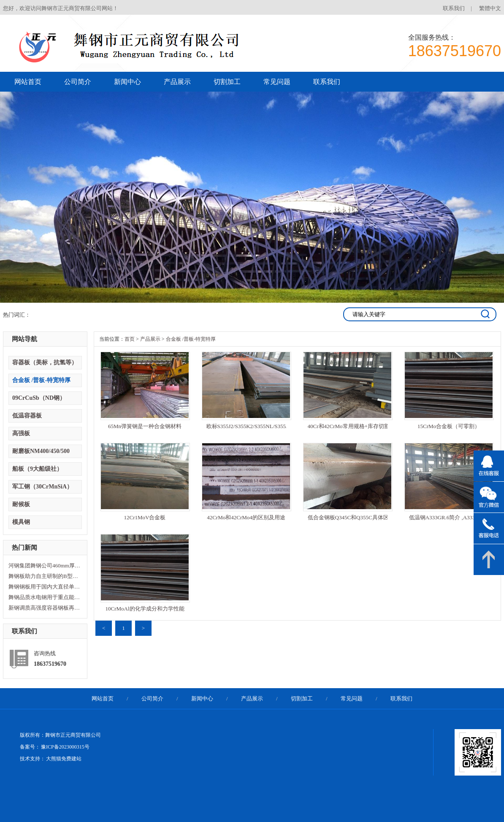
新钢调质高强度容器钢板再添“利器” (44, 608)
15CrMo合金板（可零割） (449, 426)
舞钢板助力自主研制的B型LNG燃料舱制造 (44, 576)
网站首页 (28, 82)
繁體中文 (490, 8)
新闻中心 (127, 82)
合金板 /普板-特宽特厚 (41, 380)
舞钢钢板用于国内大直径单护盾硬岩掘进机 (44, 587)
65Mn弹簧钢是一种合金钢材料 (145, 426)
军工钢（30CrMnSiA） (42, 487)
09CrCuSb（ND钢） (39, 398)
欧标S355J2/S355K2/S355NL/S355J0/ (246, 426)
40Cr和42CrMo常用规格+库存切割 (348, 426)
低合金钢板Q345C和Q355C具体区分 (348, 517)
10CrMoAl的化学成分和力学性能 (145, 609)
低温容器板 (27, 416)
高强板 (21, 433)
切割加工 (227, 82)
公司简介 (78, 82)
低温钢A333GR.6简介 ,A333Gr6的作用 (449, 517)
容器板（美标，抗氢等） (45, 362)
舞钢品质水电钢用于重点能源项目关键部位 (44, 597)
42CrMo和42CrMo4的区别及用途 (246, 517)
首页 (130, 339)
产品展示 (177, 82)
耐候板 (21, 504)
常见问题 (277, 82)
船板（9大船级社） (37, 469)
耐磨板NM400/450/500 (41, 451)
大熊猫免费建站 (64, 759)
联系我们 (454, 8)
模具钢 (21, 522)
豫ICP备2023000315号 (65, 747)
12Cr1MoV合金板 (145, 517)
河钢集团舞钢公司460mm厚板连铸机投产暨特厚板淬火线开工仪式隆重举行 (44, 566)
